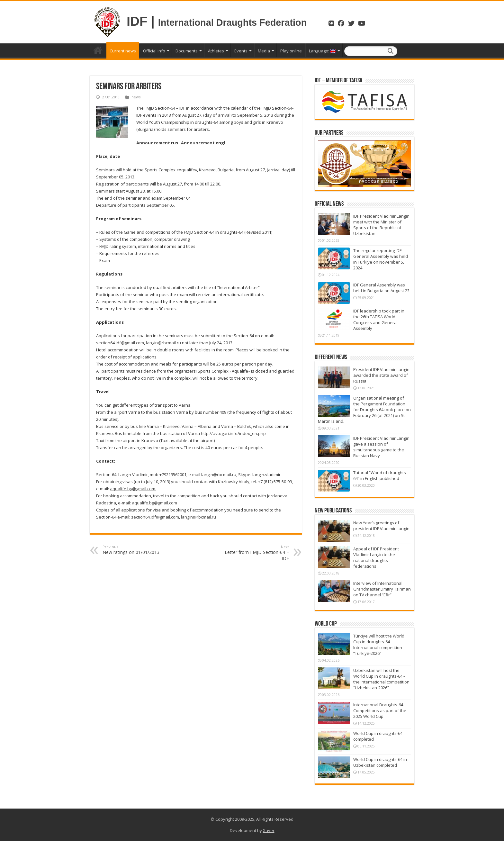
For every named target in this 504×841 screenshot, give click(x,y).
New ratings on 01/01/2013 (135, 550)
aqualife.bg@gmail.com (133, 489)
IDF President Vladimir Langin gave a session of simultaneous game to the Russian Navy (381, 447)
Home (98, 50)
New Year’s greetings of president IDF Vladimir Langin (381, 526)
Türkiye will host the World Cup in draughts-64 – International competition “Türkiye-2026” (379, 645)
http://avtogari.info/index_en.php (233, 433)
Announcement (153, 143)
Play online (291, 51)
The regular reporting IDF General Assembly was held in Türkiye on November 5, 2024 (381, 259)
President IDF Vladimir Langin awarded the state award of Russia (381, 375)
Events (241, 51)
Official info (154, 51)
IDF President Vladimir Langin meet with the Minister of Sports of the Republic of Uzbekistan (381, 225)
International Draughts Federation (234, 23)
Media (264, 51)
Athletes (216, 51)
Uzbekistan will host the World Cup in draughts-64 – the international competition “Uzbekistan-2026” (381, 679)
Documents (187, 51)
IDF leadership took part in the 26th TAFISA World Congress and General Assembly (379, 320)
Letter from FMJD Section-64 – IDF (256, 553)
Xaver (269, 830)
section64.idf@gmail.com (120, 343)
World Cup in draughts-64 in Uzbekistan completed (380, 762)
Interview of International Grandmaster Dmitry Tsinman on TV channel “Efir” (382, 589)
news (136, 97)
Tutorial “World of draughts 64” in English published (380, 475)
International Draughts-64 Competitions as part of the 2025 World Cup (380, 710)
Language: (322, 51)
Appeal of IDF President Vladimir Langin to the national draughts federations (376, 557)
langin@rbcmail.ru (163, 343)
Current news (123, 51)
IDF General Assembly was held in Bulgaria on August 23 (381, 288)
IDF (137, 21)
